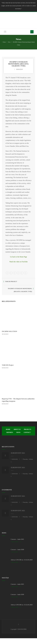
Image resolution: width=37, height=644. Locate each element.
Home (4, 42)
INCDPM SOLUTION (9, 331)
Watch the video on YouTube (18, 262)
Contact (27, 432)
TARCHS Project (8, 365)
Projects (28, 429)
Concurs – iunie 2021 (17, 539)
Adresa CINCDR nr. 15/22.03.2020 (22, 560)
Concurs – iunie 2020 (17, 550)
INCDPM (24, 629)
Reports (10, 432)
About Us (17, 429)
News (9, 42)
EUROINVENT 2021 (18, 453)
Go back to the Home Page (18, 257)
